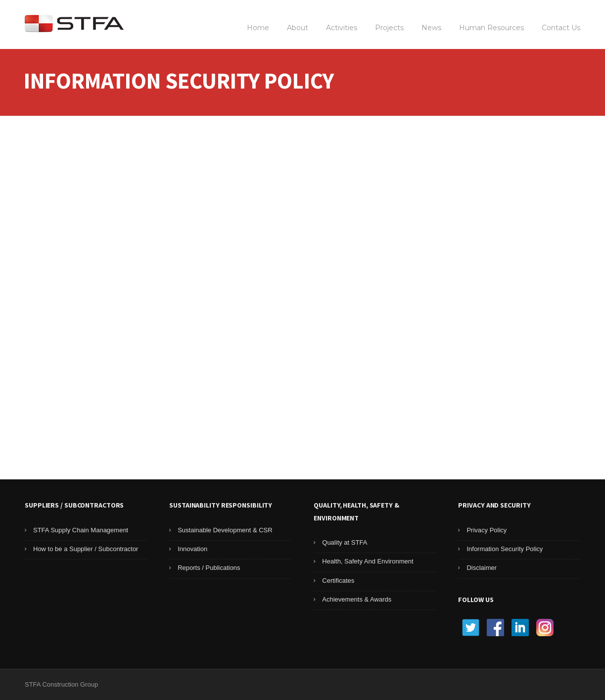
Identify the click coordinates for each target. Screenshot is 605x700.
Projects (389, 28)
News (431, 28)
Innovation (192, 549)
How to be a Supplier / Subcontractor (86, 549)
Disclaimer (482, 568)
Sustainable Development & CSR (225, 530)
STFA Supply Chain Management (81, 530)
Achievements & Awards (357, 599)
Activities (342, 28)
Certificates (338, 581)
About (298, 28)
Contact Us (561, 28)
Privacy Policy (487, 530)
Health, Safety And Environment (368, 561)
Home (258, 28)
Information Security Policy (505, 549)
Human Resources (491, 28)
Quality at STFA (345, 542)
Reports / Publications (209, 568)
